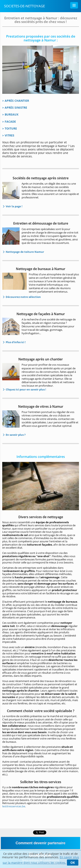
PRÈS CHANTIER (18, 101)
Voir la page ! (14, 206)
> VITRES (8, 135)
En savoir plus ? (15, 435)
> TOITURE (10, 128)
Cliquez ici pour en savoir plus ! (26, 389)
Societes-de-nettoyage (24, 6)
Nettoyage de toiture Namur (25, 252)
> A (4, 101)
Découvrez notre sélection (23, 297)
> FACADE (9, 122)
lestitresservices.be (14, 806)
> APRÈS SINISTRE (15, 108)
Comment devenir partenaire (40, 843)
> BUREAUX (10, 114)
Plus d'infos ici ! (15, 342)
